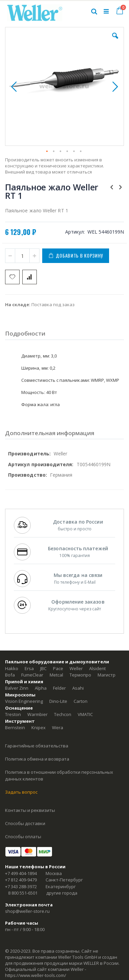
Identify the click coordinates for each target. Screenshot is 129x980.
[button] (115, 41)
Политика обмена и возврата (37, 759)
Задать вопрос (21, 792)
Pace (58, 668)
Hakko (12, 668)
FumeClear (32, 675)
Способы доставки (25, 823)
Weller (76, 668)
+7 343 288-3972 (21, 886)
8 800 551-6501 (23, 893)
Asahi (78, 688)
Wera (58, 727)
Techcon (63, 714)
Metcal (56, 675)
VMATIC (85, 714)
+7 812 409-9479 (21, 880)
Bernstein (15, 727)
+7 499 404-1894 (21, 873)
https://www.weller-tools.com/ (36, 975)
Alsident (97, 668)
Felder (59, 688)
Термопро (80, 675)
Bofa (10, 675)
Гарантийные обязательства (37, 746)
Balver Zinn (17, 688)
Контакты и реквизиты (30, 810)
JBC (43, 668)
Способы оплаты (23, 837)
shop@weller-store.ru (27, 911)
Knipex (38, 727)
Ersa (29, 668)
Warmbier (37, 714)
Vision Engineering (24, 701)
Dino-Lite (58, 701)
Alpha (41, 688)
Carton (81, 701)
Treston (13, 714)
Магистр (107, 675)
